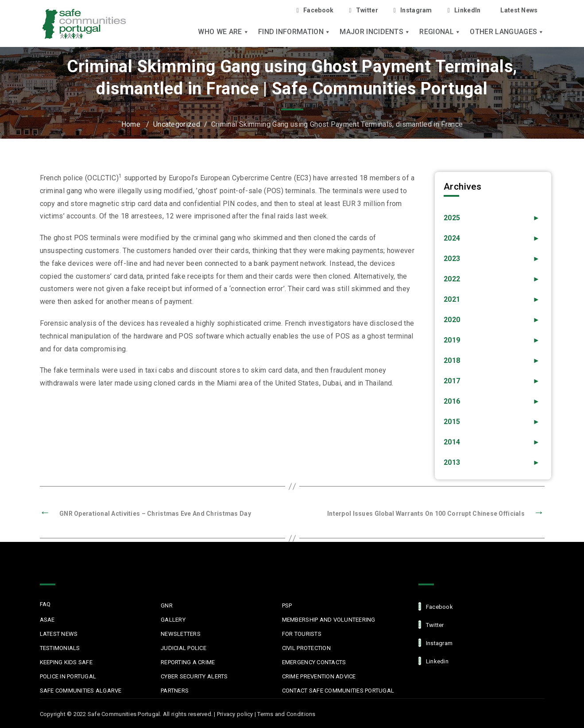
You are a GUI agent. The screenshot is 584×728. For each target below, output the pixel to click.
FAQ (45, 604)
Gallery (173, 620)
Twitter (363, 10)
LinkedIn (464, 10)
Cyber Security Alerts (194, 676)
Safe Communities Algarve (81, 691)
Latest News (519, 10)
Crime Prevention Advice (319, 676)
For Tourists (302, 634)
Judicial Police (184, 648)
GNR (167, 605)
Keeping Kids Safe (66, 662)
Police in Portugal (68, 676)
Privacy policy (235, 714)
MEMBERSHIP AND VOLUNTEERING (329, 620)
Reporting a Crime (188, 662)
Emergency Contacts (314, 662)
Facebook (315, 10)
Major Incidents (375, 32)
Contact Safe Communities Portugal (338, 691)
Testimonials (60, 648)
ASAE (47, 620)
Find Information (294, 32)
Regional (440, 32)
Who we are (224, 32)
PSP (287, 605)
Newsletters (181, 634)
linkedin (433, 661)
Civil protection (306, 648)
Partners (175, 691)
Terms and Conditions (286, 714)
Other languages (507, 32)
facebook (436, 606)
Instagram (413, 10)
